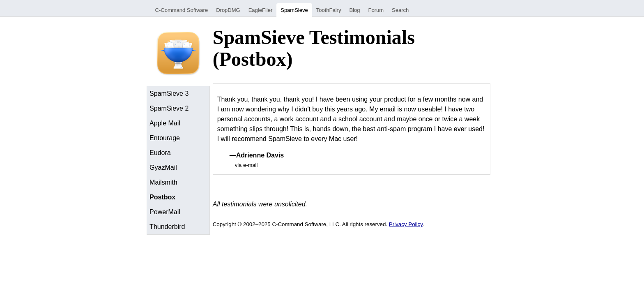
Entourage (165, 138)
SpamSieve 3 (169, 94)
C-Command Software (182, 10)
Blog (354, 10)
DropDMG (228, 10)
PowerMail (165, 212)
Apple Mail (165, 123)
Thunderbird (167, 227)
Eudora (160, 153)
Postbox (162, 197)
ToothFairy (329, 10)
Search (400, 10)
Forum (376, 10)
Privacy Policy (406, 224)
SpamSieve (294, 10)
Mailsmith (163, 182)
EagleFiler (261, 10)
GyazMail (163, 168)
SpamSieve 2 (169, 108)
